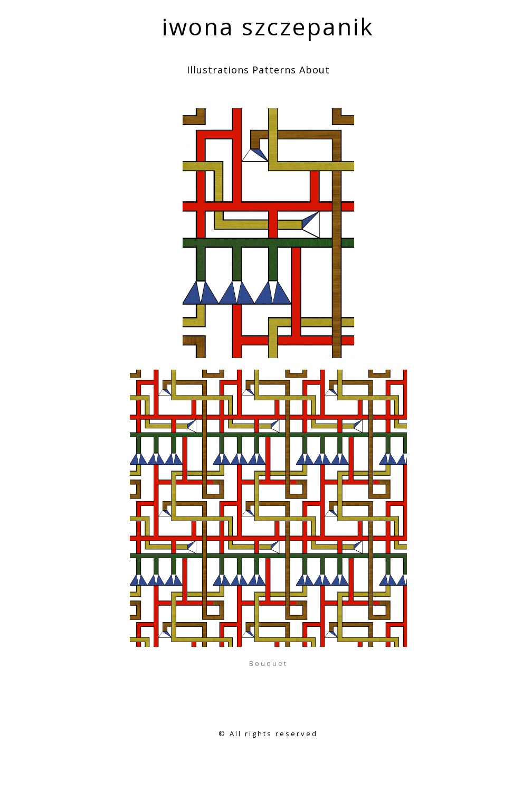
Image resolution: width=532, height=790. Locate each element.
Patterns (274, 70)
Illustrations (218, 70)
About (315, 70)
